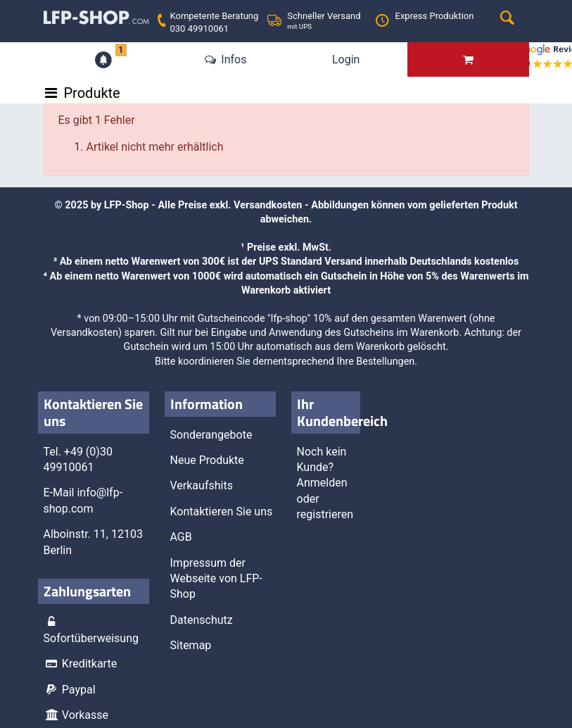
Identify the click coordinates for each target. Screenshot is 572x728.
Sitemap (191, 645)
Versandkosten (268, 205)
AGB (181, 537)
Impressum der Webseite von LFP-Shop (216, 579)
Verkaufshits (202, 485)
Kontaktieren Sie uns (222, 512)
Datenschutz (202, 620)
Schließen (176, 465)
